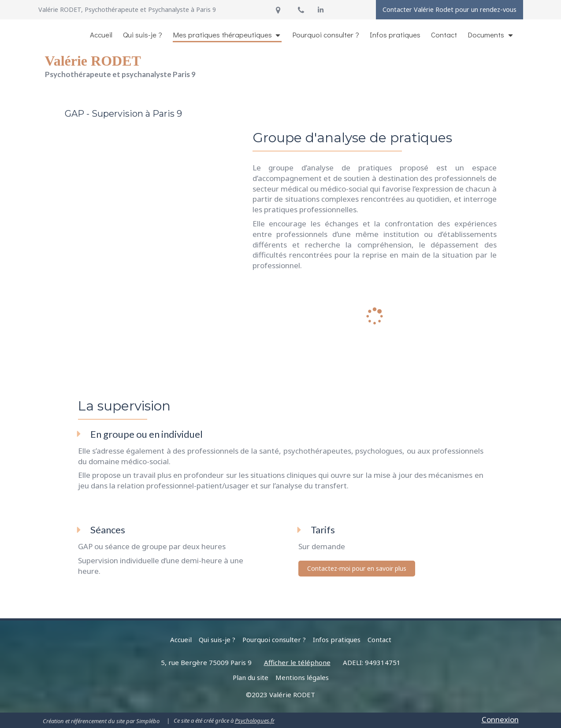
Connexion (500, 719)
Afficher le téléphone (297, 662)
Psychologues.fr (255, 721)
